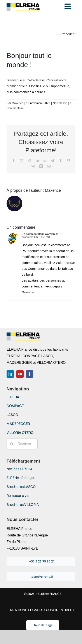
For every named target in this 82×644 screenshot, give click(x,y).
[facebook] (30, 374)
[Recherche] (12, 444)
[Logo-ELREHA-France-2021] (23, 5)
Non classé (60, 103)
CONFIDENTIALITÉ (60, 610)
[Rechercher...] (22, 444)
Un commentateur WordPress (40, 234)
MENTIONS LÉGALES (27, 610)
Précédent (68, 34)
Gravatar (28, 292)
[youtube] (20, 374)
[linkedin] (10, 374)
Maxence (18, 103)
